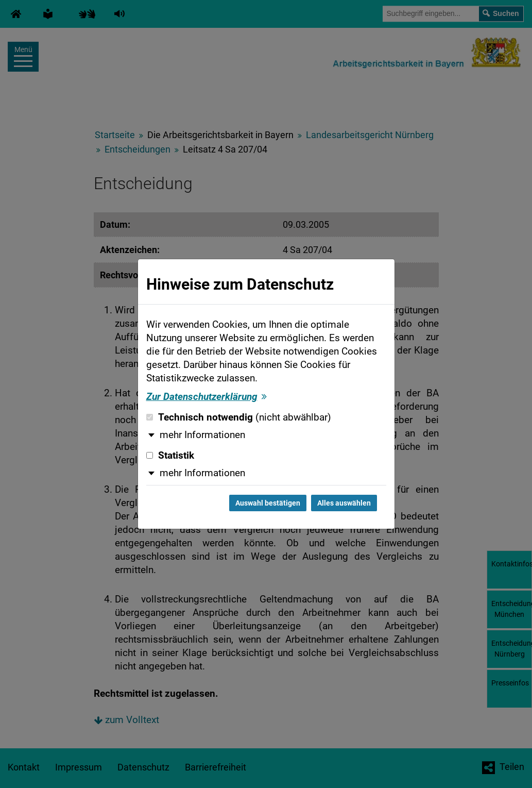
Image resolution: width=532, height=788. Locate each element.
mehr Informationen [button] (202, 435)
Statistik (170, 456)
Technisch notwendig (239, 417)
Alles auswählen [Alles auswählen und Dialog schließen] (344, 503)
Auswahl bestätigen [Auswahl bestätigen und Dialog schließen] (268, 503)
